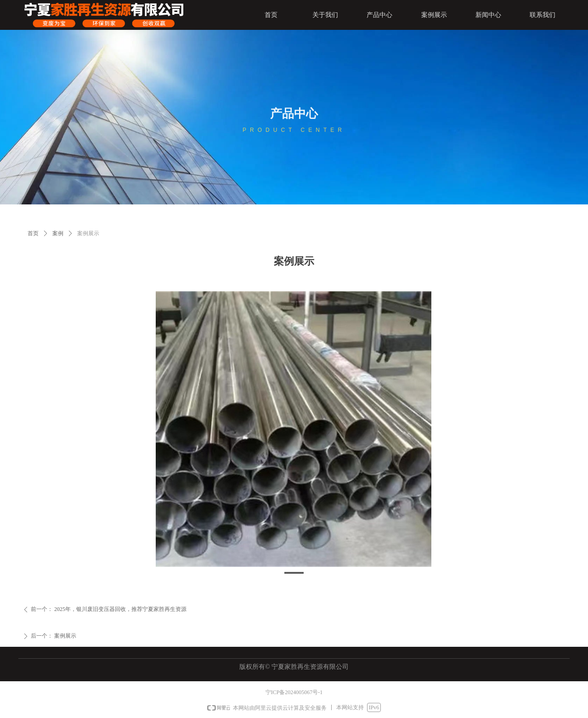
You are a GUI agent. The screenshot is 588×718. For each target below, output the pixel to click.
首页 (33, 233)
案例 (58, 233)
